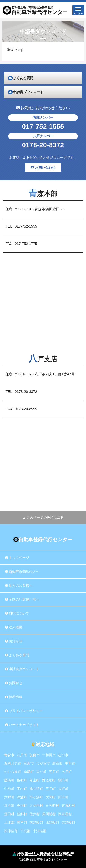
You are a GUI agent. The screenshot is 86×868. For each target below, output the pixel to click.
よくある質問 (17, 655)
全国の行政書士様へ (22, 599)
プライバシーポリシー (24, 711)
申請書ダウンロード (22, 669)
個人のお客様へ (19, 585)
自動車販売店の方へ (22, 572)
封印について (17, 613)
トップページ (17, 558)
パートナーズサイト (22, 725)
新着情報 (14, 697)
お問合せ (14, 683)
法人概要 (14, 627)
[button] (78, 10)
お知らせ (14, 641)
